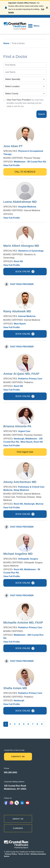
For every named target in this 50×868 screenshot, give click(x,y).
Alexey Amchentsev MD (20, 482)
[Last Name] (25, 72)
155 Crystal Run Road (15, 786)
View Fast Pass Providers (19, 100)
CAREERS (18, 828)
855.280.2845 (11, 772)
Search (42, 114)
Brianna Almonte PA (17, 426)
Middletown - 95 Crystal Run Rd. (30, 162)
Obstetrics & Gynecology (31, 251)
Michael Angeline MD (18, 554)
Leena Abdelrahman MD (20, 202)
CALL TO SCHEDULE (25, 172)
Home (6, 43)
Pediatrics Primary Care (30, 379)
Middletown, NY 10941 (15, 789)
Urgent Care (24, 431)
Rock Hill (18, 261)
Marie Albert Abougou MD (21, 246)
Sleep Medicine (21, 490)
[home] (15, 26)
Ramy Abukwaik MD (17, 311)
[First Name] (25, 65)
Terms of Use (24, 854)
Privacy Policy (11, 854)
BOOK (25, 271)
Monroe (40, 504)
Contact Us (18, 757)
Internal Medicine (27, 316)
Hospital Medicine (27, 207)
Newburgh (19, 439)
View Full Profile (12, 165)
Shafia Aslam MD (15, 688)
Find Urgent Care (25, 452)
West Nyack (20, 324)
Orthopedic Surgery (28, 559)
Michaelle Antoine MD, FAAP (23, 623)
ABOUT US (18, 819)
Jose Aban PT (13, 146)
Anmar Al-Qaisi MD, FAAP (21, 374)
